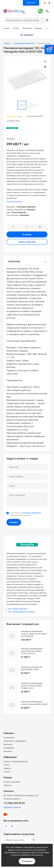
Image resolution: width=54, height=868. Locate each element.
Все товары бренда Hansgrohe (22, 612)
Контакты (8, 751)
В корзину (27, 235)
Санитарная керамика (24, 43)
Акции (6, 28)
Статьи (7, 765)
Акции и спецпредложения (16, 761)
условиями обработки (31, 513)
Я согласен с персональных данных (26, 514)
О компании (9, 738)
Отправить (14, 522)
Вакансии (8, 744)
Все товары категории (18, 609)
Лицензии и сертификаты (15, 741)
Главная (7, 43)
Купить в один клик (27, 242)
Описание (14, 262)
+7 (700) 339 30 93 (48, 11)
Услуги (16, 28)
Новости (7, 768)
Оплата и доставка (12, 782)
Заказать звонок (12, 807)
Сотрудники (9, 748)
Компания (27, 28)
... (47, 28)
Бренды (39, 28)
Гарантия (8, 785)
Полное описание (14, 202)
